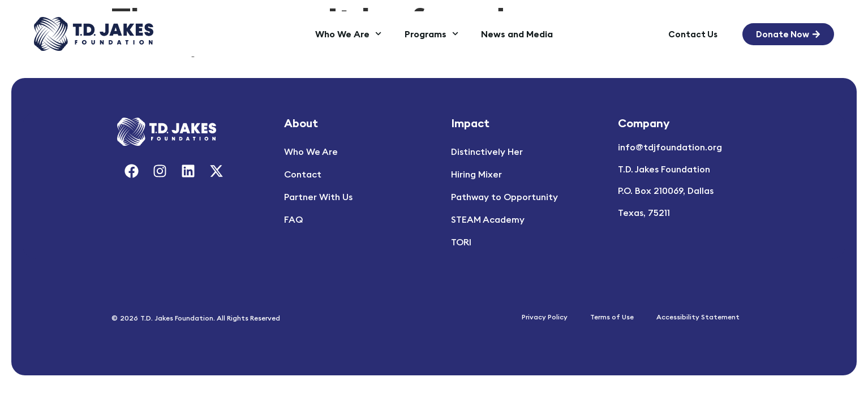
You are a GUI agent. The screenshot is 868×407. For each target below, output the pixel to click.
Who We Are (348, 34)
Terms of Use (612, 317)
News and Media (517, 34)
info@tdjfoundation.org (670, 147)
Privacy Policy (545, 317)
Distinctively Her (487, 151)
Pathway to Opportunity (504, 197)
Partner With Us (318, 197)
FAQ (294, 219)
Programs (431, 34)
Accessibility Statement (698, 317)
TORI (461, 242)
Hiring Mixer (476, 174)
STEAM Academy (488, 219)
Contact (303, 174)
